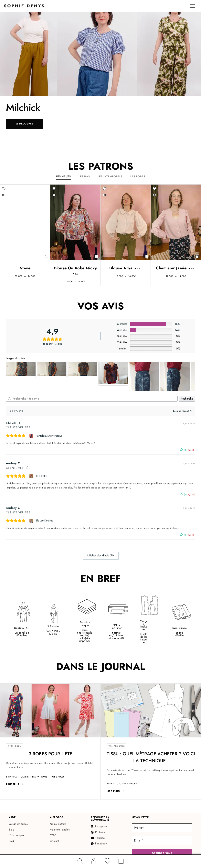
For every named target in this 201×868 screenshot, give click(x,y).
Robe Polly (58, 777)
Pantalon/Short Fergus (49, 436)
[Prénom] (162, 828)
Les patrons (40, 777)
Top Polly (41, 476)
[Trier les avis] (182, 411)
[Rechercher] (80, 861)
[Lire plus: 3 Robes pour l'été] (15, 784)
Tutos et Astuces (126, 784)
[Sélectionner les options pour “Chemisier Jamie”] (197, 256)
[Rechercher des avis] (92, 399)
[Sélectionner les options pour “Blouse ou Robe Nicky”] (97, 256)
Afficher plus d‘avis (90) (101, 555)
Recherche (187, 399)
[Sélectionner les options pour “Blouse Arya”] (147, 256)
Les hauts (63, 176)
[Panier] (121, 862)
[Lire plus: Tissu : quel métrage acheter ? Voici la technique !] (115, 791)
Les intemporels (110, 176)
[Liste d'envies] (107, 862)
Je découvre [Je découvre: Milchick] (25, 124)
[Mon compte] (94, 861)
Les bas (84, 176)
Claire (25, 777)
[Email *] (162, 840)
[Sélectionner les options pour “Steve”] (46, 256)
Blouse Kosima (44, 520)
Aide (109, 784)
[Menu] (193, 6)
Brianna (12, 777)
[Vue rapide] (12, 195)
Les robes (138, 176)
